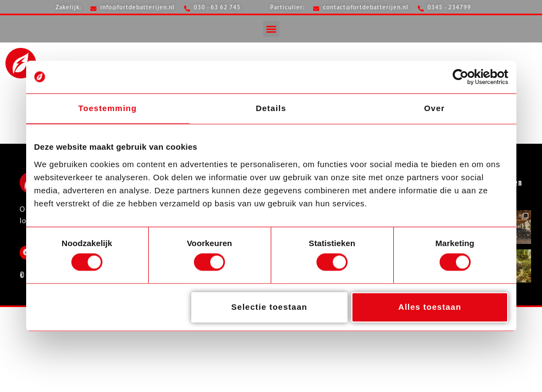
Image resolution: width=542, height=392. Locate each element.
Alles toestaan (430, 307)
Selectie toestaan (270, 307)
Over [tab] (434, 108)
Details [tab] (271, 108)
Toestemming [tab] (108, 108)
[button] (271, 29)
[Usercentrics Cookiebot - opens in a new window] (461, 77)
